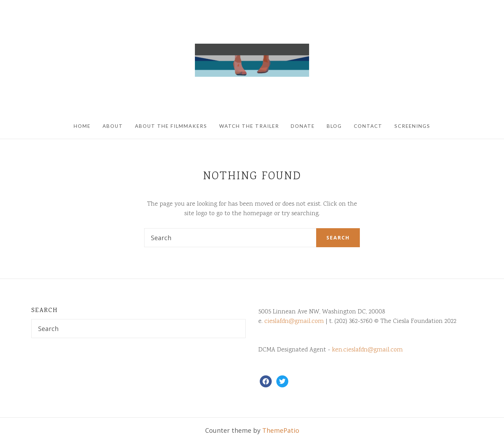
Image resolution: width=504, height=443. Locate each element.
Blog (334, 126)
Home (82, 126)
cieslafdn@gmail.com (294, 322)
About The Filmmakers (171, 126)
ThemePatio (281, 430)
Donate (303, 126)
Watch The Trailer (249, 126)
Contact (368, 126)
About (113, 126)
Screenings (412, 126)
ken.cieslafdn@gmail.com (367, 350)
